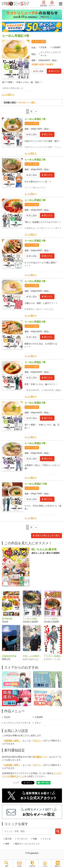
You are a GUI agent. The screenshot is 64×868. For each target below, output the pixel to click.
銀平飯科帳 (7, 619)
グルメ (38, 723)
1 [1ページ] (28, 111)
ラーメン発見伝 (51, 619)
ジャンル (47, 839)
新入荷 (8, 839)
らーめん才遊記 (30, 619)
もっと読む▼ (8, 95)
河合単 (44, 47)
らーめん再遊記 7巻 (35, 362)
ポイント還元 (40, 41)
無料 (7, 844)
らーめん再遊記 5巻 (35, 281)
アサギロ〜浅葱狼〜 (53, 656)
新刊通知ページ (40, 757)
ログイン (52, 4)
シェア (16, 782)
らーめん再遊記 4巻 (35, 241)
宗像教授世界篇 (9, 656)
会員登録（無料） (12, 741)
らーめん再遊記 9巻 (35, 443)
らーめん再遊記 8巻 (35, 403)
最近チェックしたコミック (27, 844)
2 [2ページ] (31, 111)
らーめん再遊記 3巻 (35, 200)
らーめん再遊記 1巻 (35, 119)
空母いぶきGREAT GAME (32, 656)
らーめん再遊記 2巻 (35, 160)
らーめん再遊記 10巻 (36, 484)
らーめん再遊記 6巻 (35, 322)
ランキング (22, 839)
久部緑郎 (56, 47)
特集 (35, 839)
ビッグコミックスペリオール (51, 54)
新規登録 (44, 4)
